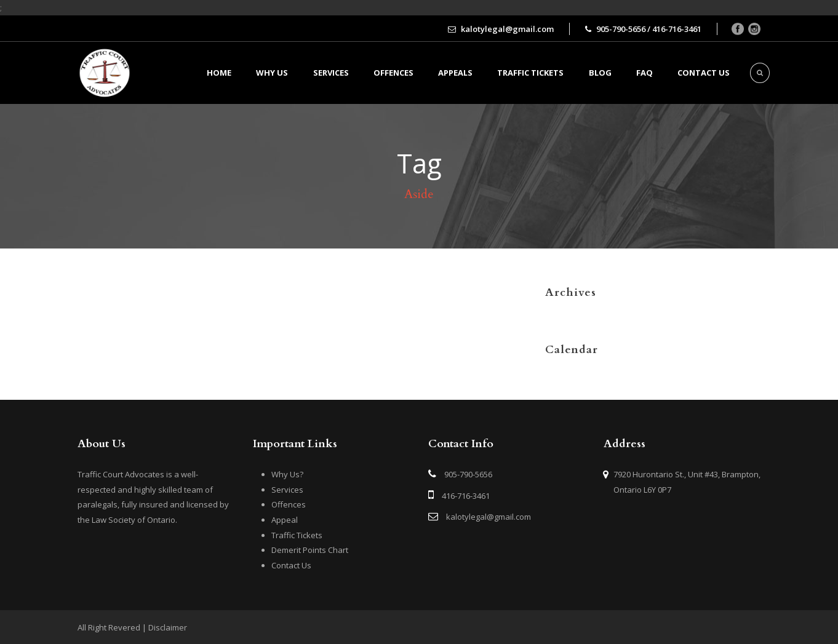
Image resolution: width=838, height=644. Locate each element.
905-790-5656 (468, 474)
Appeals (455, 73)
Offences (393, 73)
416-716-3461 (466, 496)
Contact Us (291, 565)
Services (331, 73)
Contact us (704, 73)
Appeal (285, 520)
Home (219, 73)
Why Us (272, 73)
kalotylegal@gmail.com (489, 517)
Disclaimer (168, 627)
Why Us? (287, 474)
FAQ (644, 73)
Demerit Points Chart (310, 550)
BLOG (600, 73)
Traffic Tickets (530, 73)
